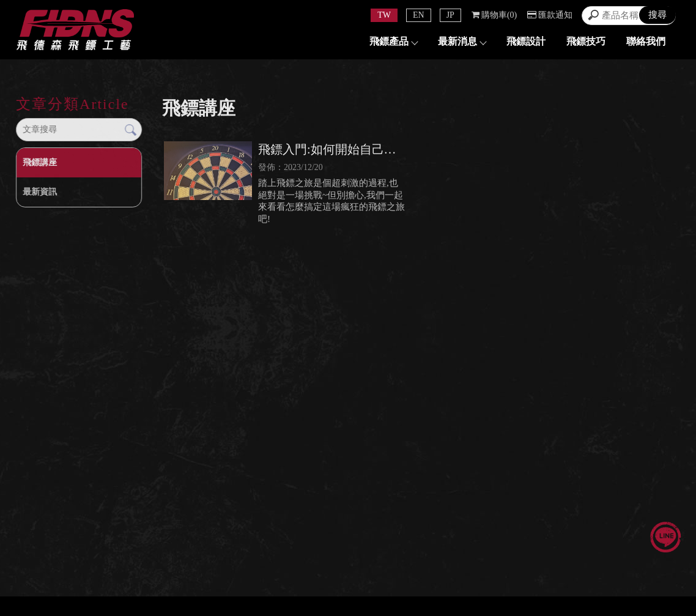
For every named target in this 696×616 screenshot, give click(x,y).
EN (419, 15)
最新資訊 (40, 192)
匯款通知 (550, 15)
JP (450, 15)
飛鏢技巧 (586, 41)
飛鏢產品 (393, 41)
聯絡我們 (646, 41)
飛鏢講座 (40, 162)
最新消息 (462, 41)
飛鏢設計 (526, 41)
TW (384, 15)
